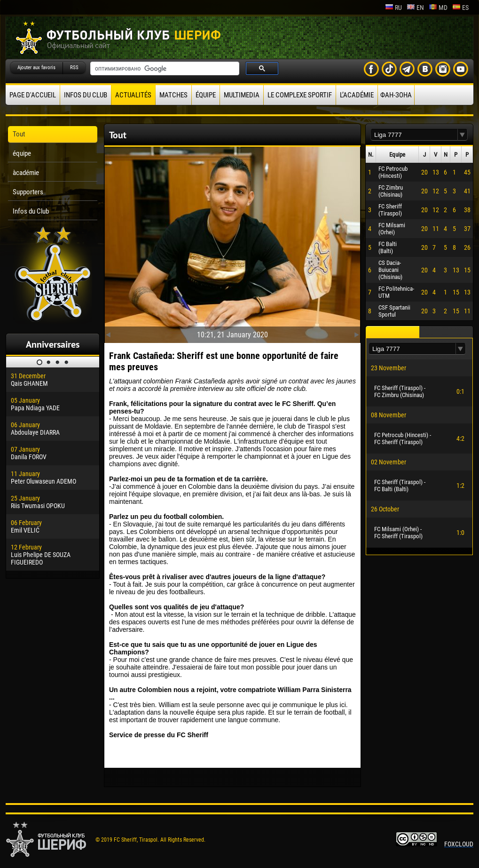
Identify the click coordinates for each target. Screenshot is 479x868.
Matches (173, 95)
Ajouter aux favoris (36, 68)
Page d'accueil (33, 95)
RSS (74, 68)
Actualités (133, 95)
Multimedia (242, 95)
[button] (463, 135)
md (438, 8)
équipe (206, 95)
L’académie (357, 95)
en (415, 8)
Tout (19, 134)
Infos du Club (86, 95)
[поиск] (164, 69)
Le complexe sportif (300, 95)
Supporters (28, 192)
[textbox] (414, 135)
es (460, 8)
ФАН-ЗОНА (396, 95)
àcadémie (26, 173)
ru (393, 8)
